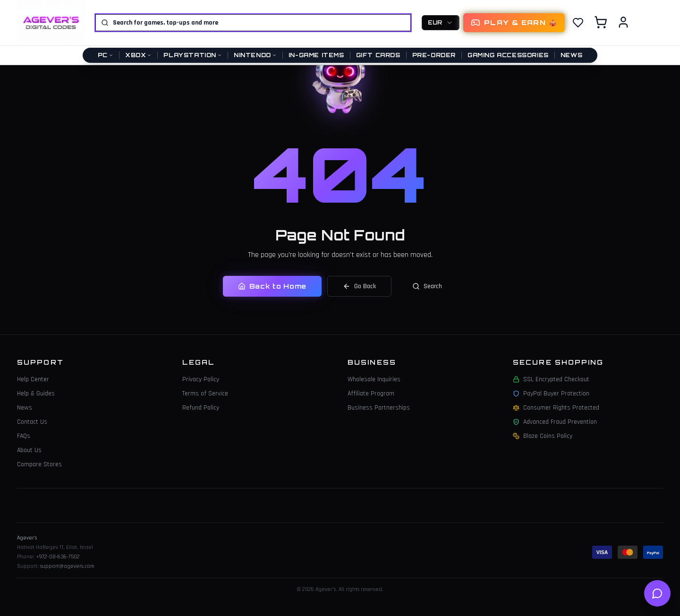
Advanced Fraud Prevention (555, 422)
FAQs (24, 436)
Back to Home (272, 286)
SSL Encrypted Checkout (551, 379)
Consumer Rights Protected (556, 408)
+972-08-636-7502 (58, 557)
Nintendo (255, 55)
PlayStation (193, 55)
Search (427, 286)
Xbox (138, 55)
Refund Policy (201, 408)
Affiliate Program (371, 394)
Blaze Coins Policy (543, 436)
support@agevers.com (67, 566)
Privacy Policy (201, 379)
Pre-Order (434, 55)
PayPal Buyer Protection (551, 394)
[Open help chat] (657, 593)
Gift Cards (378, 55)
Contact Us (32, 422)
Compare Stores (39, 464)
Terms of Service (205, 394)
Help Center (33, 379)
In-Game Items (316, 55)
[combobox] (441, 23)
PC (106, 55)
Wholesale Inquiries (374, 379)
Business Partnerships (379, 408)
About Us (29, 450)
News (571, 55)
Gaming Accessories (508, 55)
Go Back (359, 286)
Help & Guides (36, 394)
